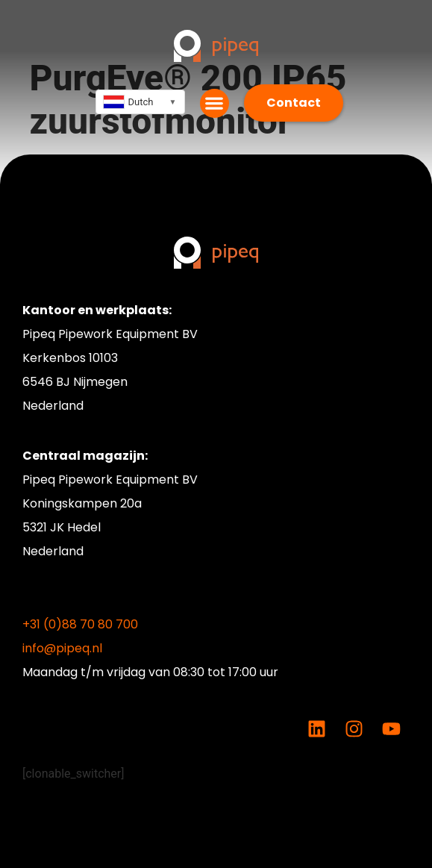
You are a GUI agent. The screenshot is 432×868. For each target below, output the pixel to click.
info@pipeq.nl (62, 648)
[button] (215, 103)
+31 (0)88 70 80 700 (80, 624)
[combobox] (140, 102)
